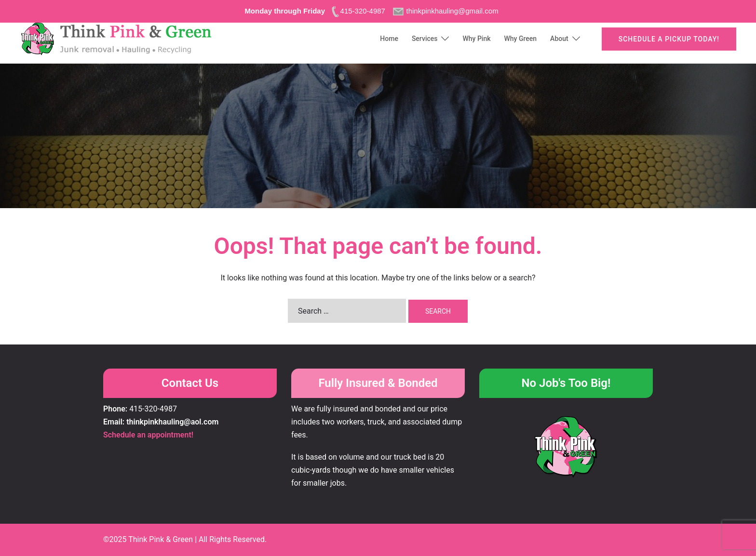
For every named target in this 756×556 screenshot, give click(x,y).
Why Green (521, 39)
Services (425, 39)
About (559, 39)
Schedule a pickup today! (669, 39)
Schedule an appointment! (148, 435)
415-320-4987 (153, 409)
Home (389, 39)
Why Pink (476, 39)
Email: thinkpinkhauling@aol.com (161, 422)
